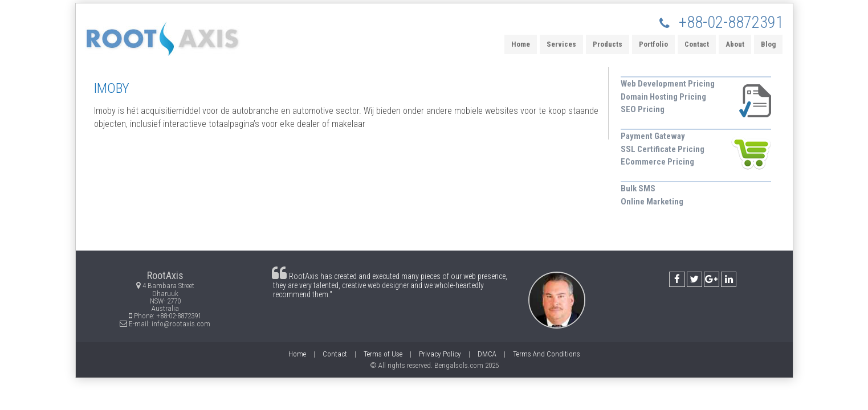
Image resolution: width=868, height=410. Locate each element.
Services (561, 44)
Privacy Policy (440, 354)
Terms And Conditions (547, 354)
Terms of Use (383, 354)
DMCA (487, 354)
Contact (697, 44)
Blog (768, 44)
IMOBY (112, 88)
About (735, 44)
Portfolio (653, 44)
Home (521, 44)
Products (608, 44)
